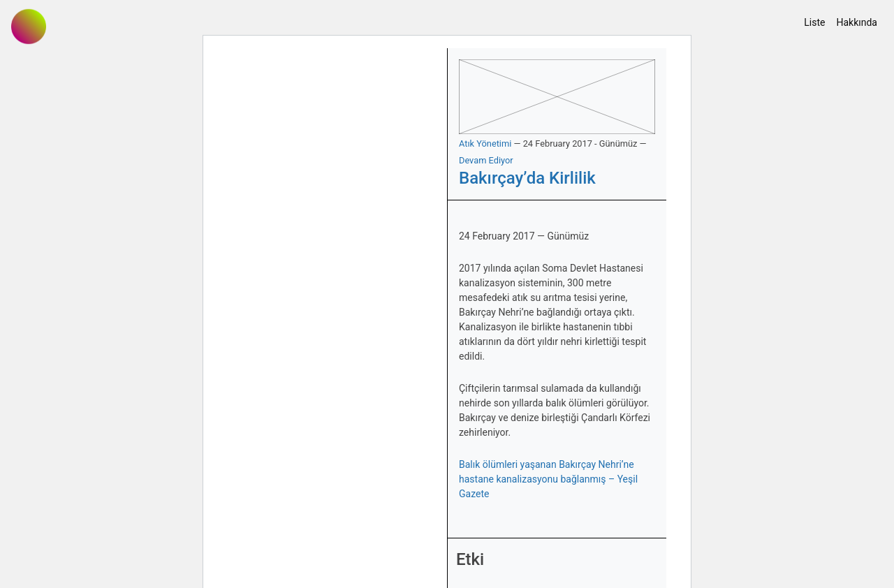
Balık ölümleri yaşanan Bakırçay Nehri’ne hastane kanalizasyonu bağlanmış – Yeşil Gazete (548, 479)
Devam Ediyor (486, 160)
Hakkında (857, 22)
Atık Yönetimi (485, 144)
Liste (814, 22)
